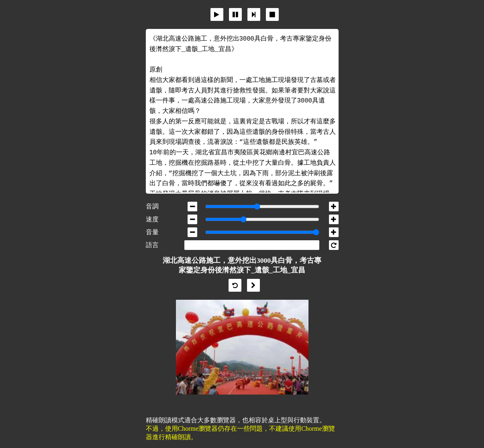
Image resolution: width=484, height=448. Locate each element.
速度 (152, 219)
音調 (152, 206)
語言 (152, 245)
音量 (152, 232)
